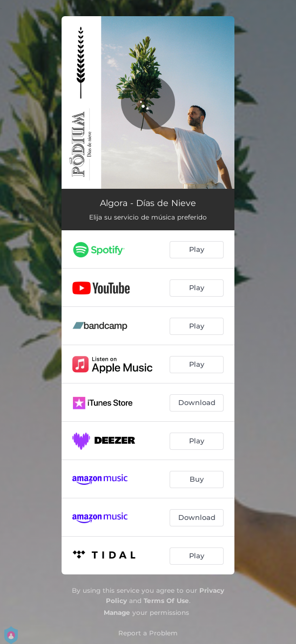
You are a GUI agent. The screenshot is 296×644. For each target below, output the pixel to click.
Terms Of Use (166, 601)
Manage (117, 612)
